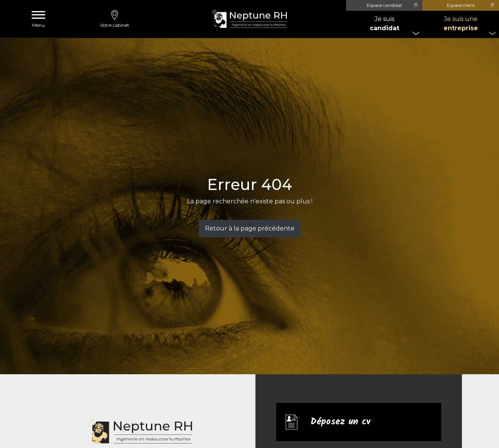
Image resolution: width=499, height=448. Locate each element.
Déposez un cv (340, 422)
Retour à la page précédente (250, 228)
